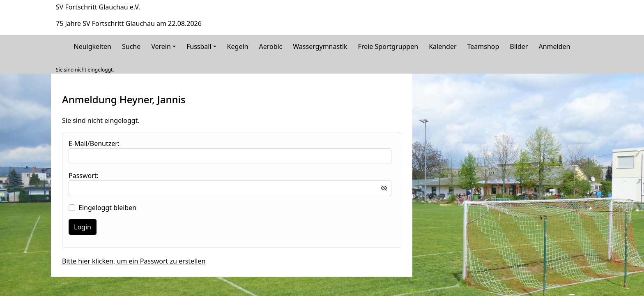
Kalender (443, 46)
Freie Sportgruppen (388, 46)
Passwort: (84, 176)
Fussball (199, 46)
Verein (161, 46)
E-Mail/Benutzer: (94, 143)
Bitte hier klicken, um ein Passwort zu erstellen (134, 261)
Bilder (519, 46)
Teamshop (483, 46)
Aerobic (270, 46)
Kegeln (238, 46)
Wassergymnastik (320, 46)
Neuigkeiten (93, 46)
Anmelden (554, 46)
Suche (131, 46)
